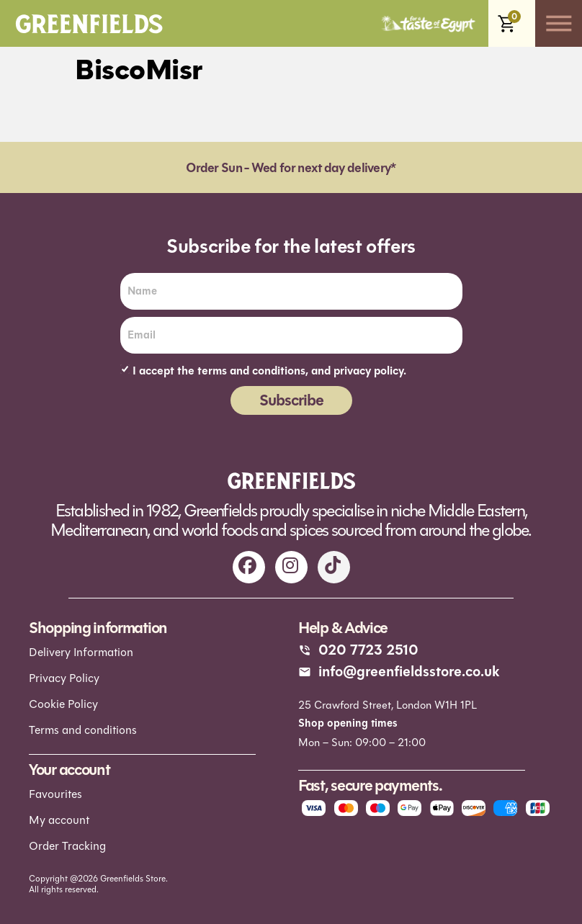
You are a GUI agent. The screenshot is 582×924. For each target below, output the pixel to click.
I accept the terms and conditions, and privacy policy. (269, 371)
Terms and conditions (83, 730)
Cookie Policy (63, 704)
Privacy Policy (64, 678)
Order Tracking (67, 846)
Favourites (55, 794)
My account (59, 820)
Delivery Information (81, 652)
